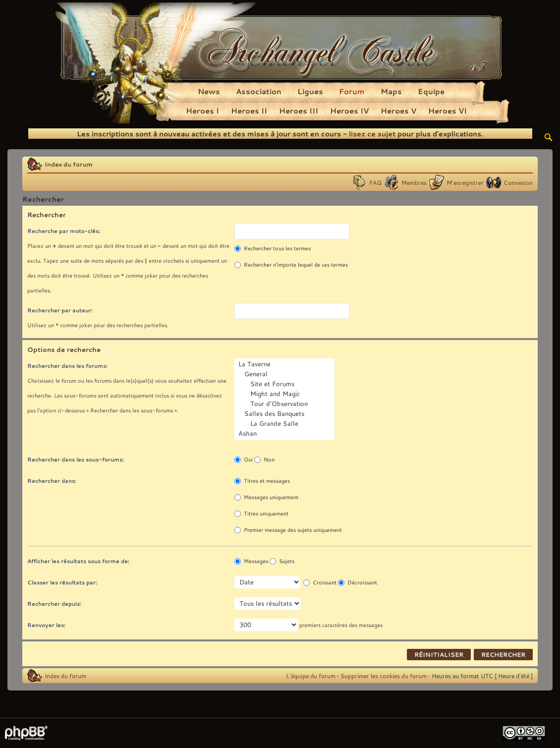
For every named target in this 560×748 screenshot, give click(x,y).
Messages (251, 561)
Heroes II (249, 111)
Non (264, 460)
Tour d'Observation (285, 404)
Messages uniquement (266, 497)
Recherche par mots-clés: (64, 231)
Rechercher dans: (52, 481)
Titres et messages (262, 481)
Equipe (431, 91)
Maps (391, 91)
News (209, 91)
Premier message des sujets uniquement (288, 530)
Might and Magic (285, 394)
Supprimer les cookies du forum (384, 676)
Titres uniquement (261, 514)
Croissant (320, 582)
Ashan (285, 434)
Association (259, 91)
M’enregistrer (465, 182)
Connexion (518, 182)
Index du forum (69, 164)
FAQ (375, 182)
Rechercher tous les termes (273, 248)
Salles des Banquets (285, 414)
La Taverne (285, 364)
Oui (244, 460)
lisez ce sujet (372, 134)
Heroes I (202, 111)
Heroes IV (349, 111)
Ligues (310, 91)
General (285, 374)
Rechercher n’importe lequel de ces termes (291, 265)
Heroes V (398, 111)
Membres (414, 182)
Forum (352, 91)
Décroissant (358, 582)
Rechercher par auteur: (60, 310)
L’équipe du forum (311, 676)
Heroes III (299, 111)
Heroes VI (448, 111)
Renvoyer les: (46, 625)
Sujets (282, 561)
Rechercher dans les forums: (67, 366)
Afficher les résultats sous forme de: (78, 561)
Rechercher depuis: (54, 604)
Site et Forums (285, 384)
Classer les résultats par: (62, 582)
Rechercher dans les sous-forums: (76, 459)
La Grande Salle (285, 424)
